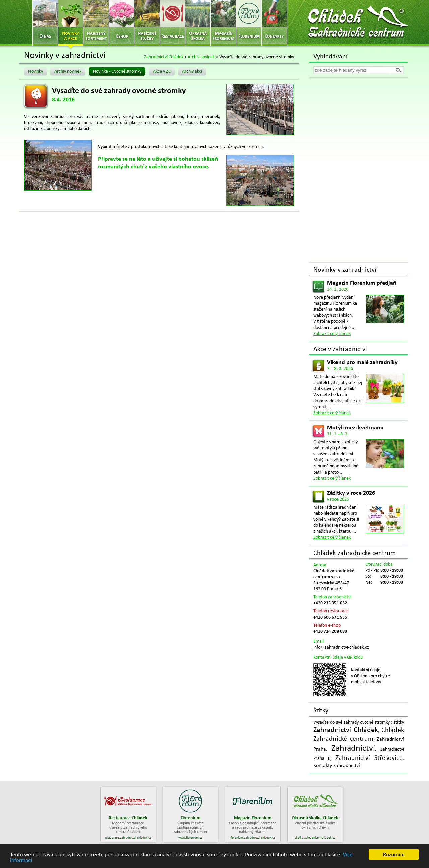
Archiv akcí (192, 71)
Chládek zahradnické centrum (355, 553)
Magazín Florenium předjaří (362, 283)
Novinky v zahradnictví (345, 270)
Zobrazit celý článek (332, 334)
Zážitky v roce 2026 (351, 493)
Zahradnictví (353, 749)
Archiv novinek (201, 57)
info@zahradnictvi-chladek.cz (341, 647)
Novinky (36, 71)
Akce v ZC (162, 71)
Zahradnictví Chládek (164, 57)
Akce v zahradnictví (340, 349)
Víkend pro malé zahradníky (362, 363)
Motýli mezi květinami (355, 428)
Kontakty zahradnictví (337, 766)
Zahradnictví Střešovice (369, 758)
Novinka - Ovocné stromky (117, 71)
